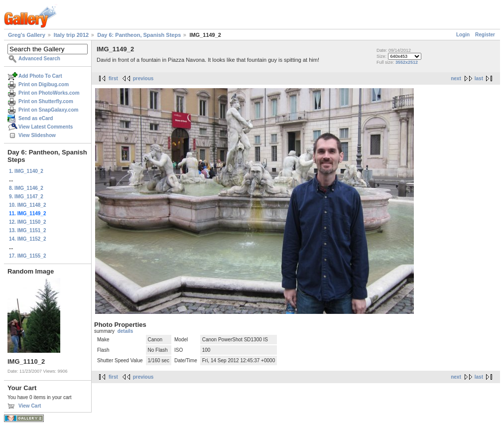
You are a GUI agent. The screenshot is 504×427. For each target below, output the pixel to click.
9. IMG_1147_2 (26, 197)
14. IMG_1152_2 (28, 239)
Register (485, 35)
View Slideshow (37, 135)
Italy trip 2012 (71, 35)
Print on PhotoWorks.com (49, 93)
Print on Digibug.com (44, 84)
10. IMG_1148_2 (28, 205)
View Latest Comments (46, 127)
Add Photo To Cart (40, 76)
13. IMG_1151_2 (28, 230)
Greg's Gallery (27, 35)
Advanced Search (39, 59)
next (456, 78)
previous (143, 78)
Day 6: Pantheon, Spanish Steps (139, 35)
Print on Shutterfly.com (46, 101)
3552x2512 (407, 62)
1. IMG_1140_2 (26, 171)
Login (463, 35)
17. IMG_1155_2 (28, 256)
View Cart (30, 406)
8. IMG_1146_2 (26, 188)
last (479, 78)
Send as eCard (36, 118)
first (113, 78)
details (126, 331)
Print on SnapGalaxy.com (48, 110)
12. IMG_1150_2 (28, 222)
